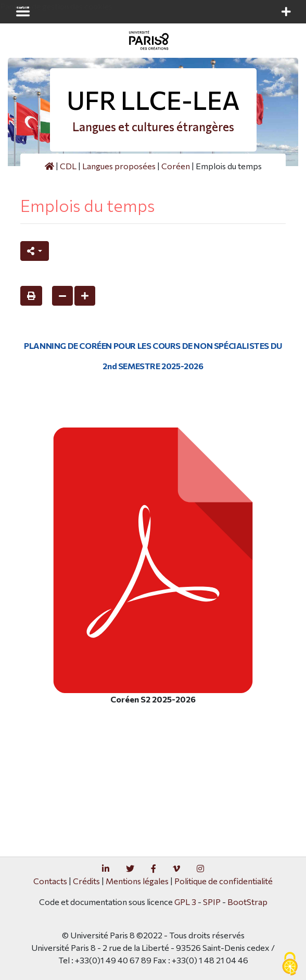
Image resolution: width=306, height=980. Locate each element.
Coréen (176, 166)
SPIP (212, 902)
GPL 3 (185, 902)
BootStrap (247, 902)
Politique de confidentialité (224, 881)
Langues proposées (119, 166)
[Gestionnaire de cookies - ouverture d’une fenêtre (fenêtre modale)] (290, 964)
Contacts (50, 881)
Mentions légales (137, 881)
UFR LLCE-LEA (153, 100)
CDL (68, 166)
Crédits (86, 881)
